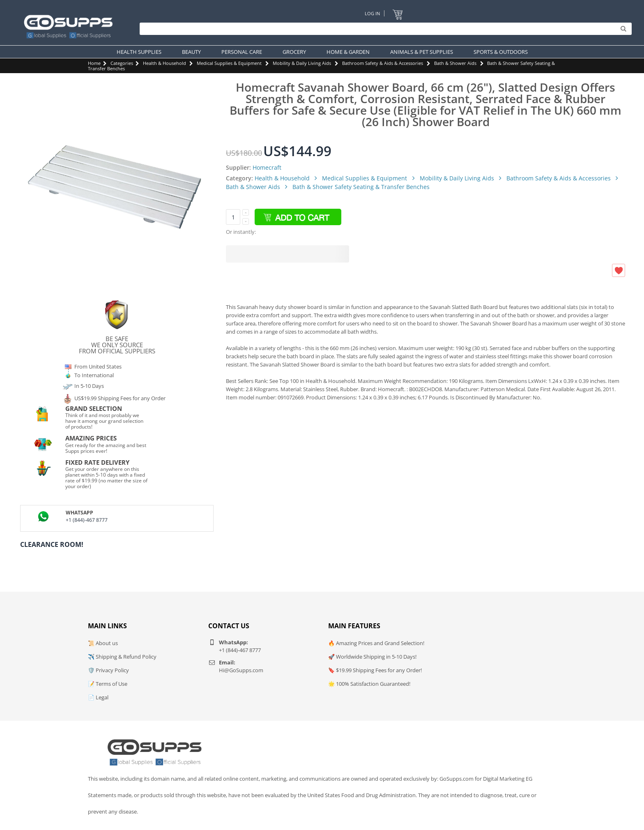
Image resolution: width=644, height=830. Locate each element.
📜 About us (103, 643)
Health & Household (164, 63)
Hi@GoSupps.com (241, 670)
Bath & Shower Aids (455, 63)
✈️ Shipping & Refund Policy (122, 657)
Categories (122, 63)
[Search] (384, 29)
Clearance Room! (52, 544)
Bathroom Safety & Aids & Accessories (383, 63)
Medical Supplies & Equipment (229, 63)
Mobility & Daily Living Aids (302, 63)
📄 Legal (98, 697)
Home (94, 63)
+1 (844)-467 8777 (87, 520)
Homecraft (267, 167)
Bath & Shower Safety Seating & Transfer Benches (361, 187)
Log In (372, 13)
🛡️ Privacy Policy (108, 670)
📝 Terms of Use (108, 684)
